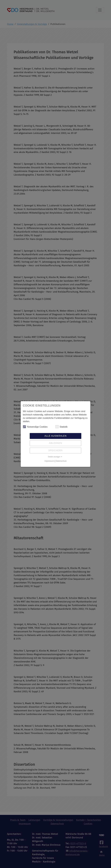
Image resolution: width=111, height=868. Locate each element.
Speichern (55, 450)
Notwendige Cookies (35, 427)
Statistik (61, 427)
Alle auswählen (55, 436)
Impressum (49, 461)
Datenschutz (61, 461)
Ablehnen (55, 443)
